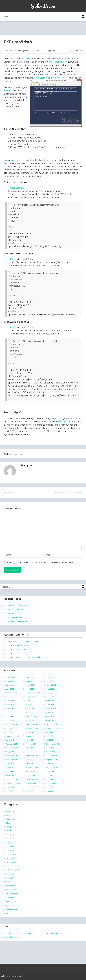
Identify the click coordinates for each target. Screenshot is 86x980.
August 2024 (30, 681)
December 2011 (52, 756)
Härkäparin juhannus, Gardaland (26, 641)
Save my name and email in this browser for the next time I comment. (40, 562)
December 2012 (52, 744)
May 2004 (50, 791)
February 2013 (12, 744)
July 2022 (50, 693)
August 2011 (11, 763)
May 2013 (31, 740)
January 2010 (52, 775)
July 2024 (50, 681)
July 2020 (10, 697)
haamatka (10, 831)
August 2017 (51, 709)
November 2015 (52, 724)
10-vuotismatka (12, 811)
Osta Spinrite (17, 188)
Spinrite (50, 78)
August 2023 (51, 685)
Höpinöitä (10, 839)
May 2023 (50, 689)
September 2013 (13, 736)
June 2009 (50, 783)
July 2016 (10, 720)
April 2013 (50, 740)
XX (7, 913)
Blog (8, 823)
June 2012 (50, 748)
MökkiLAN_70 (12, 878)
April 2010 (10, 775)
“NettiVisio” (11, 493)
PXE (28, 59)
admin (9, 815)
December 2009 (13, 779)
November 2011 (12, 760)
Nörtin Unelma (12, 890)
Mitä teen (11, 51)
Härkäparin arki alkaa (22, 649)
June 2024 (10, 685)
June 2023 (30, 689)
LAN (8, 866)
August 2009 (31, 783)
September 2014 (53, 728)
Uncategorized (23, 51)
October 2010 (12, 771)
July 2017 (10, 712)
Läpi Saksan (12, 613)
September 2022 (34, 693)
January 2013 (31, 744)
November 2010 (53, 767)
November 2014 (32, 728)
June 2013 (10, 740)
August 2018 (11, 705)
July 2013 (50, 736)
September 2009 (13, 783)
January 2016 (32, 724)
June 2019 (10, 701)
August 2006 (32, 787)
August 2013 (30, 736)
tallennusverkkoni (59, 62)
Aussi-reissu (11, 819)
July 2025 (31, 677)
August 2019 (30, 697)
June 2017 (29, 712)
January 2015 (12, 728)
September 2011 (52, 760)
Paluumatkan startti (15, 617)
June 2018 (50, 705)
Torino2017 (10, 905)
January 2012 (32, 756)
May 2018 (10, 709)
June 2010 (50, 771)
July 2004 (10, 791)
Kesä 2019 (10, 858)
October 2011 (31, 760)
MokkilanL (10, 882)
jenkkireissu (11, 854)
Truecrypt (62, 422)
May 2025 (10, 681)
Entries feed (32, 933)
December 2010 (32, 767)
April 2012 (29, 752)
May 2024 (31, 685)
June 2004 (30, 791)
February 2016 (12, 724)
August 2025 (11, 677)
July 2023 (10, 689)
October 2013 (52, 732)
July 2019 (50, 697)
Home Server (12, 835)
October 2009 (52, 779)
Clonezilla (41, 78)
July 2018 (29, 705)
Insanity (9, 842)
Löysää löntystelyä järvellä (18, 621)
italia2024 (10, 846)
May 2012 (10, 752)
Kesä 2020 (10, 862)
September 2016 (33, 716)
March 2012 (51, 752)
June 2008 (10, 787)
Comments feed (53, 933)
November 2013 (33, 732)
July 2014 (10, 732)
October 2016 (12, 716)
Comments (78, 51)
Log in (9, 933)
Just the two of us (20, 645)
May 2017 (50, 712)
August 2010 (32, 771)
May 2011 (50, 763)
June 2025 (50, 677)
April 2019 (50, 701)
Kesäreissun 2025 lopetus (17, 606)
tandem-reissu (12, 901)
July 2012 (30, 748)
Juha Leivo (43, 6)
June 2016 (29, 720)
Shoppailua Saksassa (15, 610)
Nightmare (10, 886)
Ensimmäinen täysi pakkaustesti (66, 493)
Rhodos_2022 (12, 894)
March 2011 (10, 767)
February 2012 (12, 756)
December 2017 (33, 709)
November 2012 (12, 748)
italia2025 (10, 850)
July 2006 (50, 787)
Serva (7, 91)
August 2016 (51, 716)
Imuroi (13, 259)
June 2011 (31, 763)
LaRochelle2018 (13, 870)
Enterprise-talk (12, 827)
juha (37, 51)
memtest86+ (61, 78)
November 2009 (33, 779)
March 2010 (30, 775)
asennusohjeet (19, 160)
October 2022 (12, 693)
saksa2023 (10, 897)
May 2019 (31, 701)
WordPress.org (12, 937)
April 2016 (50, 720)
